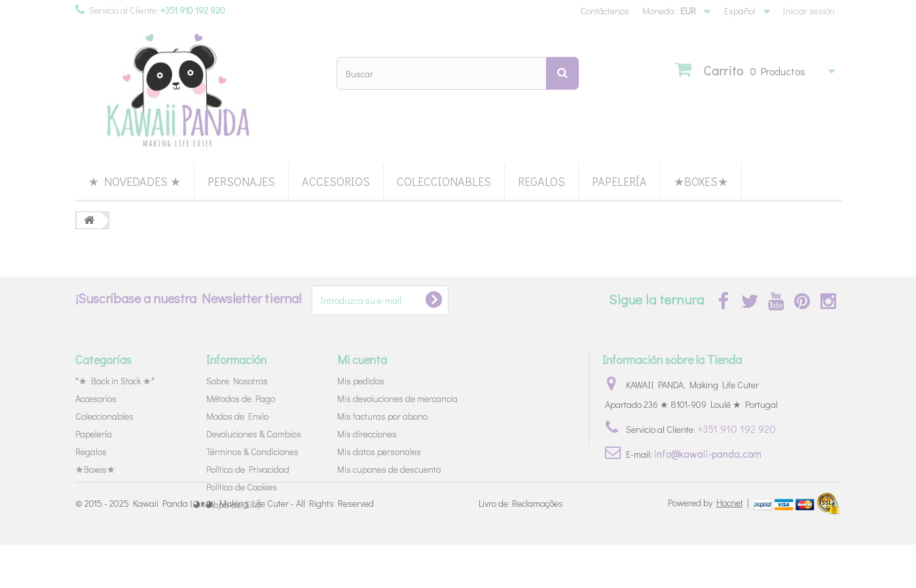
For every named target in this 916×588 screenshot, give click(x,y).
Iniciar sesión (809, 11)
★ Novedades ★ (135, 181)
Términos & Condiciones (252, 451)
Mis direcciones (367, 434)
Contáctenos (605, 11)
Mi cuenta (362, 359)
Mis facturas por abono (382, 416)
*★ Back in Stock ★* (115, 381)
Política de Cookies (242, 487)
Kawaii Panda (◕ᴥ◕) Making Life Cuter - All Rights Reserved (253, 547)
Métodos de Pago (241, 398)
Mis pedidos (361, 381)
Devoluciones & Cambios (254, 434)
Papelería (619, 181)
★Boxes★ (701, 181)
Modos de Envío (237, 416)
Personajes (241, 181)
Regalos (541, 181)
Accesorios (336, 181)
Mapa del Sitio (234, 505)
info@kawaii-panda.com (708, 453)
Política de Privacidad (248, 469)
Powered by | (709, 546)
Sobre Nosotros (237, 381)
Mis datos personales (379, 451)
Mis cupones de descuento (389, 469)
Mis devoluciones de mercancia (397, 398)
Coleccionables (444, 181)
